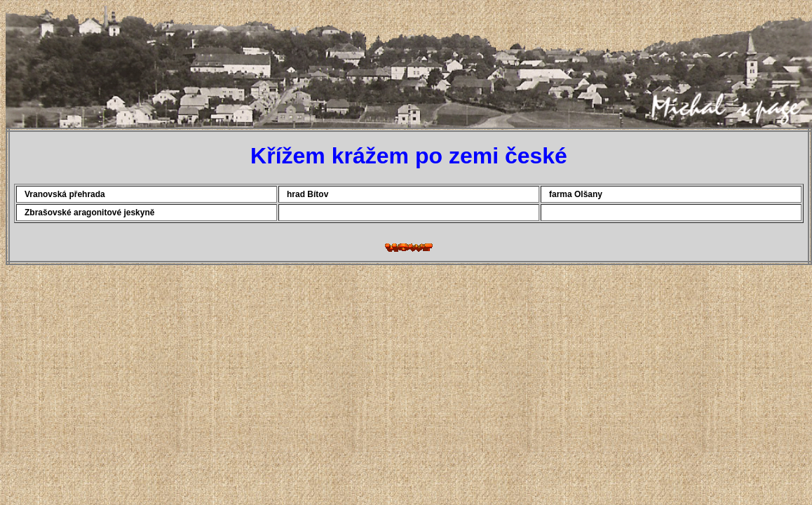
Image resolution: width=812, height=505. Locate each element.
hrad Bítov (307, 194)
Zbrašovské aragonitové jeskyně (89, 213)
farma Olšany (576, 194)
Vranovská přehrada (65, 194)
